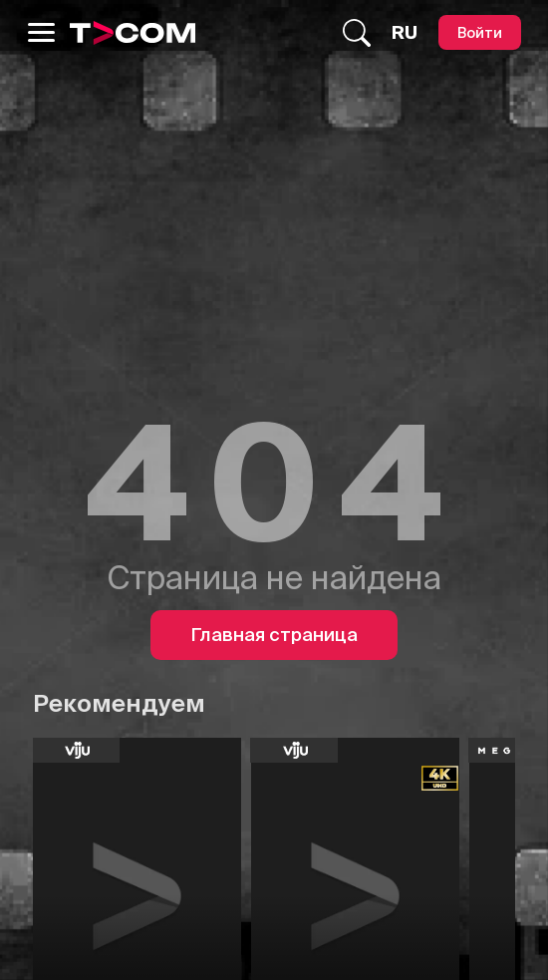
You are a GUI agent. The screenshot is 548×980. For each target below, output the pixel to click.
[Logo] (133, 33)
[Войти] (480, 32)
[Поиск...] (357, 33)
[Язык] (405, 33)
